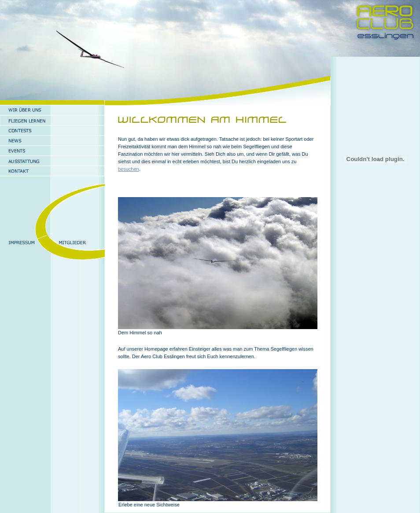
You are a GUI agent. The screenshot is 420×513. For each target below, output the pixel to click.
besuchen (129, 169)
